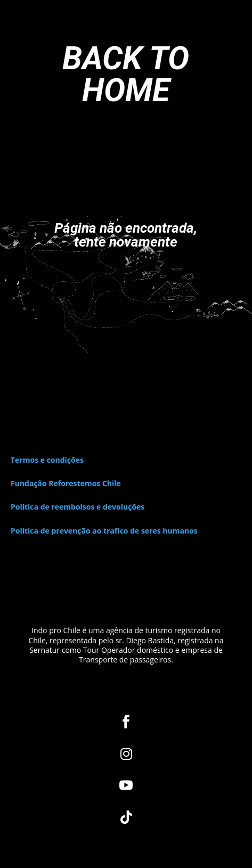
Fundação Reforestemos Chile (66, 483)
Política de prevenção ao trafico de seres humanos (104, 531)
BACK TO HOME (126, 74)
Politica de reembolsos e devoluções (78, 507)
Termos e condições (47, 460)
